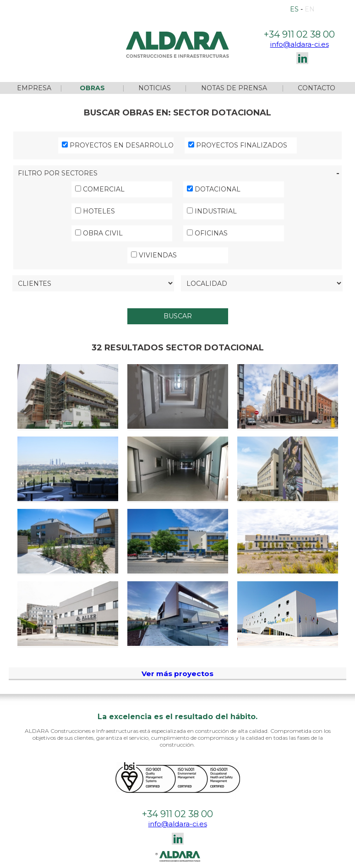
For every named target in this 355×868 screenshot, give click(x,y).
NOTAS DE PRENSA (234, 76)
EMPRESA (34, 76)
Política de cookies (92, 860)
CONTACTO (317, 76)
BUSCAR (178, 304)
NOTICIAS (155, 76)
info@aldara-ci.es (300, 32)
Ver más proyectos (177, 662)
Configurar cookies (158, 860)
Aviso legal (38, 860)
